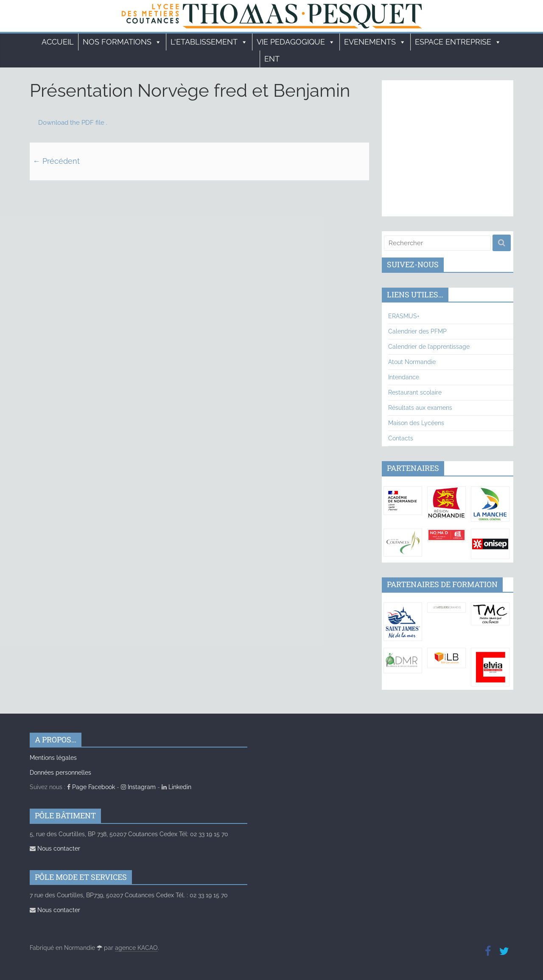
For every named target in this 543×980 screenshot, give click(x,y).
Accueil (58, 42)
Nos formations (122, 42)
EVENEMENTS (375, 42)
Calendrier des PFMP (417, 331)
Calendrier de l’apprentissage (429, 347)
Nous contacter (55, 848)
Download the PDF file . (73, 123)
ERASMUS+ (404, 316)
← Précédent (56, 161)
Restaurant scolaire (415, 392)
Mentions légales (53, 758)
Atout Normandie (412, 362)
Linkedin (176, 787)
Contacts (401, 438)
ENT (272, 59)
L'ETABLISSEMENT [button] (209, 42)
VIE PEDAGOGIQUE (296, 42)
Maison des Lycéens (416, 423)
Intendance (404, 377)
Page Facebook (91, 787)
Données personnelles (60, 773)
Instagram (138, 787)
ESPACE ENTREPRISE (458, 42)
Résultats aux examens (420, 408)
